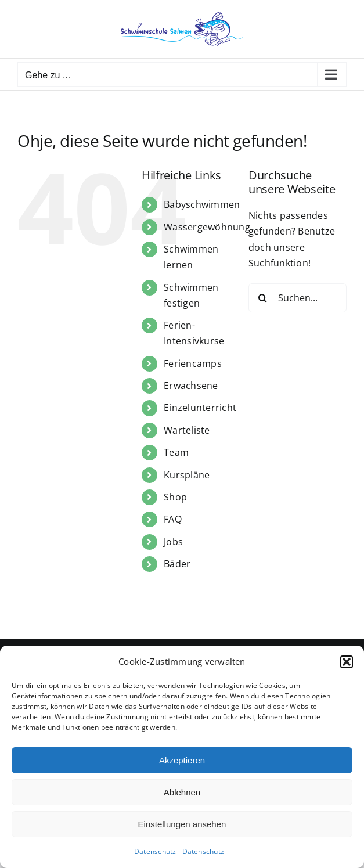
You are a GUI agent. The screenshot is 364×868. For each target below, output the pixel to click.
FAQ (173, 519)
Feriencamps (193, 363)
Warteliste (187, 430)
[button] (347, 662)
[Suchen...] (298, 298)
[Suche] (263, 298)
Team (176, 452)
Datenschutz (155, 851)
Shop (175, 497)
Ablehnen (182, 792)
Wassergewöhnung (207, 227)
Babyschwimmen (202, 204)
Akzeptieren (182, 760)
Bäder (177, 564)
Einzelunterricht (200, 408)
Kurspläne (187, 475)
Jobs (173, 542)
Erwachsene (191, 386)
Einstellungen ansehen (182, 824)
